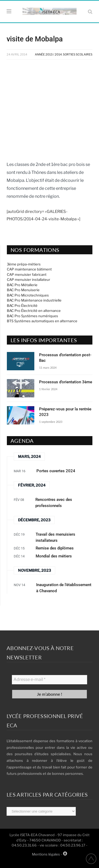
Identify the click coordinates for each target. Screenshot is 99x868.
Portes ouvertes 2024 (56, 471)
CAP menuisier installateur (29, 280)
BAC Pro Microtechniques (28, 295)
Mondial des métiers (54, 556)
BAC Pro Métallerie (22, 285)
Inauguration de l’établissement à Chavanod (64, 588)
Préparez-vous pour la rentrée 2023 (65, 412)
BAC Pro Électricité (22, 306)
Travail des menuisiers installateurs (55, 537)
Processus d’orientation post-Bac (65, 358)
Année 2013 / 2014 (48, 54)
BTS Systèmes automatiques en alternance (42, 321)
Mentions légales (46, 854)
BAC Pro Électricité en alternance (34, 311)
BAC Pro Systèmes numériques (32, 316)
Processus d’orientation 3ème (66, 382)
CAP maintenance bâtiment (29, 269)
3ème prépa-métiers (24, 264)
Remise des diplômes (55, 548)
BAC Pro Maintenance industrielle (34, 300)
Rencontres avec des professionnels (54, 503)
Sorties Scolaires (78, 54)
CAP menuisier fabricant (27, 274)
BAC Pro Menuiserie (23, 290)
